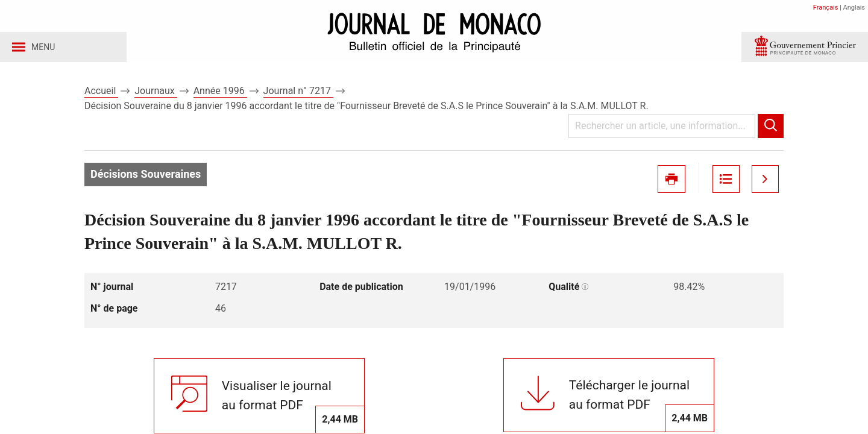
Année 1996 (220, 96)
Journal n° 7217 (298, 96)
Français (826, 8)
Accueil (101, 96)
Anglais (854, 8)
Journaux (156, 96)
